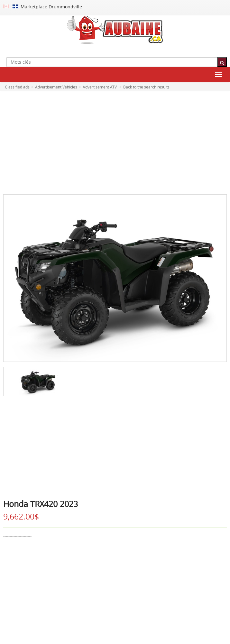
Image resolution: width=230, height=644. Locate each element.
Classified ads (17, 87)
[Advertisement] (115, 143)
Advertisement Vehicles (56, 87)
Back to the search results (146, 87)
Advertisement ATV (100, 87)
